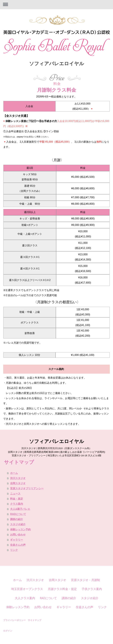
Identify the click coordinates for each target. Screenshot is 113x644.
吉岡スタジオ (18, 483)
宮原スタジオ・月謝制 (85, 580)
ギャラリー (17, 540)
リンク (14, 550)
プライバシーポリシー (14, 620)
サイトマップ (35, 620)
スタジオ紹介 (18, 524)
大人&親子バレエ (20, 509)
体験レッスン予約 (20, 529)
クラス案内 (17, 504)
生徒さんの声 (18, 545)
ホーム (14, 473)
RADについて (18, 514)
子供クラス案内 (92, 589)
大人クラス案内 (25, 598)
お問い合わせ (18, 535)
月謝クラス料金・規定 (62, 589)
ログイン (8, 631)
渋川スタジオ (18, 478)
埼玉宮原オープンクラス (27, 589)
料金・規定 (17, 499)
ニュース (15, 494)
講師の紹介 (17, 519)
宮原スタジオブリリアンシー (27, 488)
